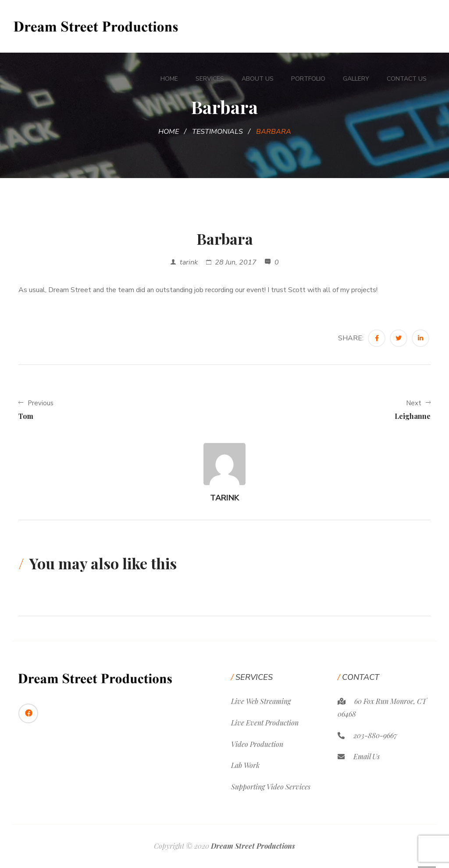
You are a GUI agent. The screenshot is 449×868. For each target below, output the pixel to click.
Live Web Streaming (261, 701)
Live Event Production (265, 723)
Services (210, 79)
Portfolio (308, 79)
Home (169, 79)
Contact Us (407, 79)
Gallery (356, 79)
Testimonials (217, 132)
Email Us (367, 756)
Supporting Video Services (271, 787)
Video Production (257, 744)
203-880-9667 (375, 735)
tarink (189, 262)
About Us (258, 79)
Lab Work (245, 765)
